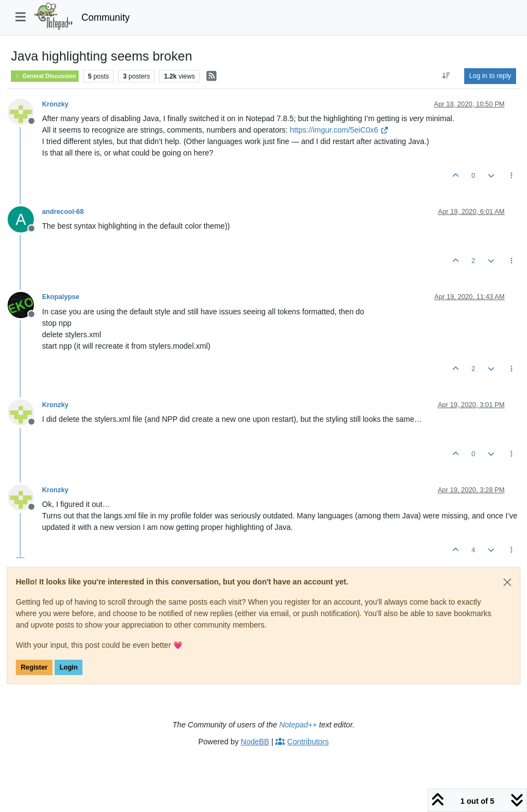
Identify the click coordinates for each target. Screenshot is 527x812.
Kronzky (55, 104)
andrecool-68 (63, 212)
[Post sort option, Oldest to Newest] (446, 76)
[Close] (507, 582)
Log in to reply (490, 76)
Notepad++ (298, 725)
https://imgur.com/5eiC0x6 (339, 130)
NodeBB (255, 742)
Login (69, 667)
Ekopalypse (61, 297)
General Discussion (45, 76)
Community (106, 17)
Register (34, 667)
